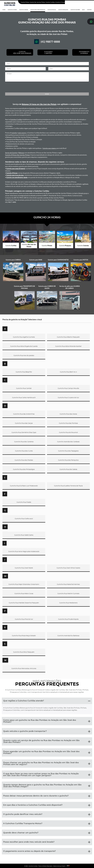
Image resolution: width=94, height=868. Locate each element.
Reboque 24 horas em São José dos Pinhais (39, 104)
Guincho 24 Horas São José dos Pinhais (17, 155)
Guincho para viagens (49, 148)
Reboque (21, 153)
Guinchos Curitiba (16, 119)
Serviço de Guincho (11, 153)
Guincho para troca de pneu (15, 175)
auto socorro (22, 133)
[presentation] (47, 87)
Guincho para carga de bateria (16, 169)
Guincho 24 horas (12, 173)
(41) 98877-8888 (87, 2)
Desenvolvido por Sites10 (61, 866)
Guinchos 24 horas (35, 108)
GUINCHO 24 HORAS (47, 217)
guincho (14, 133)
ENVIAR (47, 94)
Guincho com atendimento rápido (17, 177)
